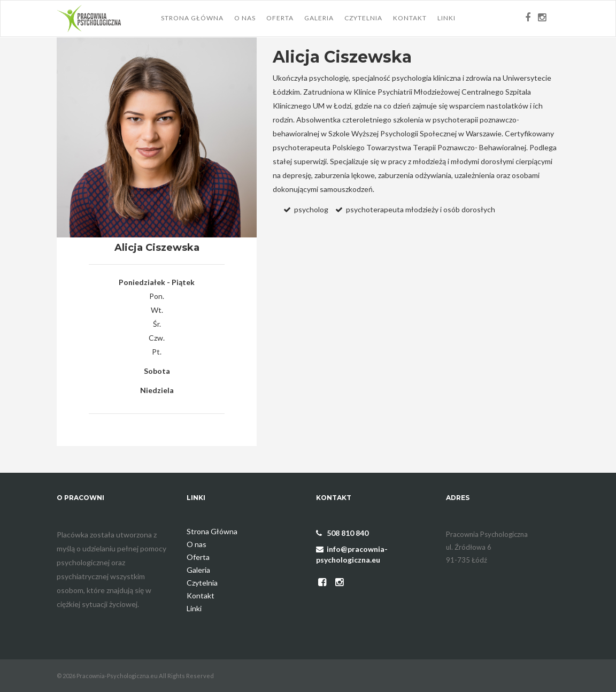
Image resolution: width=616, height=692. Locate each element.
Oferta (280, 18)
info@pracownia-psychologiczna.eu (352, 554)
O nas (245, 18)
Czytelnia (363, 18)
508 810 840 (342, 533)
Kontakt (410, 18)
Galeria (319, 18)
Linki (446, 18)
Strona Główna (192, 18)
